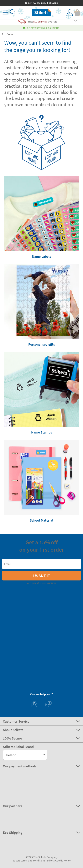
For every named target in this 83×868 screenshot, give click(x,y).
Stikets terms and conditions (29, 860)
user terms (52, 583)
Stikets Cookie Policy (59, 860)
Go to (7, 34)
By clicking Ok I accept (42, 583)
